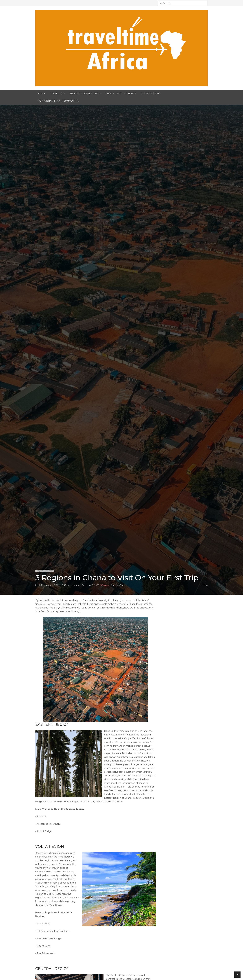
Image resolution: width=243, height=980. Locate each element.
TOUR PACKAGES (151, 94)
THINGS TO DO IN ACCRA (84, 94)
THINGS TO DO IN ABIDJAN (121, 94)
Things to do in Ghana (45, 571)
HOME (42, 94)
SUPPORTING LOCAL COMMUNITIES (59, 101)
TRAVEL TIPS (57, 94)
